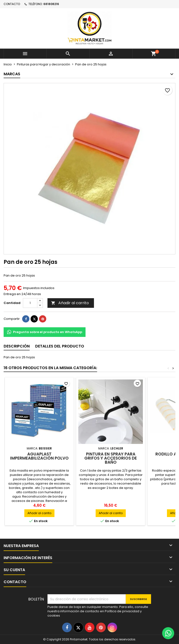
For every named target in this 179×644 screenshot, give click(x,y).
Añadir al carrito (70, 303)
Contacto (12, 4)
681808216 (51, 4)
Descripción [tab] (17, 346)
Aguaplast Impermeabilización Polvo (39, 456)
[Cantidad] (30, 303)
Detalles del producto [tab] (60, 346)
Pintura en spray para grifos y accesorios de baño (111, 458)
